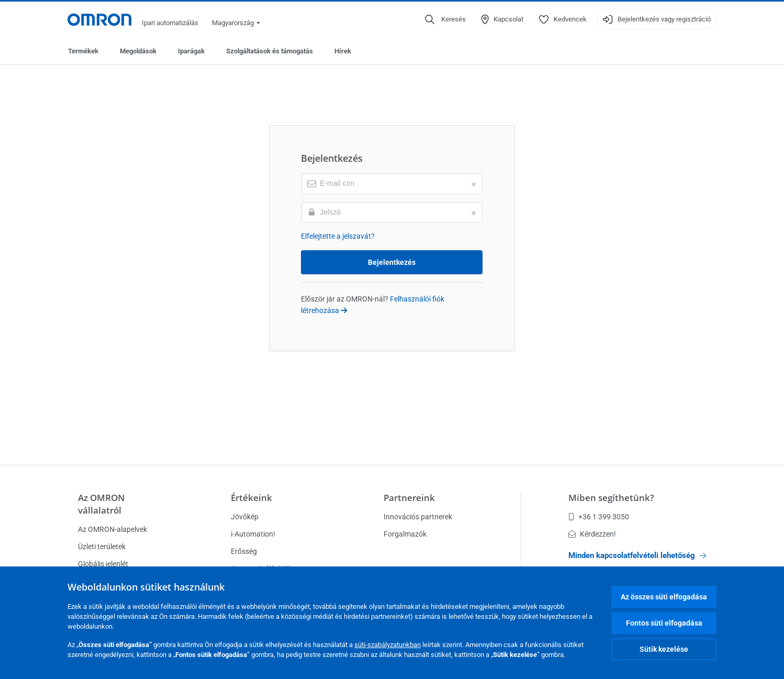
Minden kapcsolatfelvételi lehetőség (637, 555)
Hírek (343, 51)
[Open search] (445, 19)
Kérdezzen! (592, 534)
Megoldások (138, 51)
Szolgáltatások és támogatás (270, 51)
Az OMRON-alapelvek (113, 529)
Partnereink (409, 498)
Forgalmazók (405, 534)
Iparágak (191, 51)
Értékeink (251, 498)
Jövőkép (245, 517)
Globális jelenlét (103, 564)
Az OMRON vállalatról (101, 504)
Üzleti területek (102, 547)
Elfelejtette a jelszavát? (338, 236)
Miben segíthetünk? (611, 498)
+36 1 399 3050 (599, 517)
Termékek (83, 51)
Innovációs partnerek (418, 517)
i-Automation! (253, 534)
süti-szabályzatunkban (388, 645)
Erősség (244, 551)
